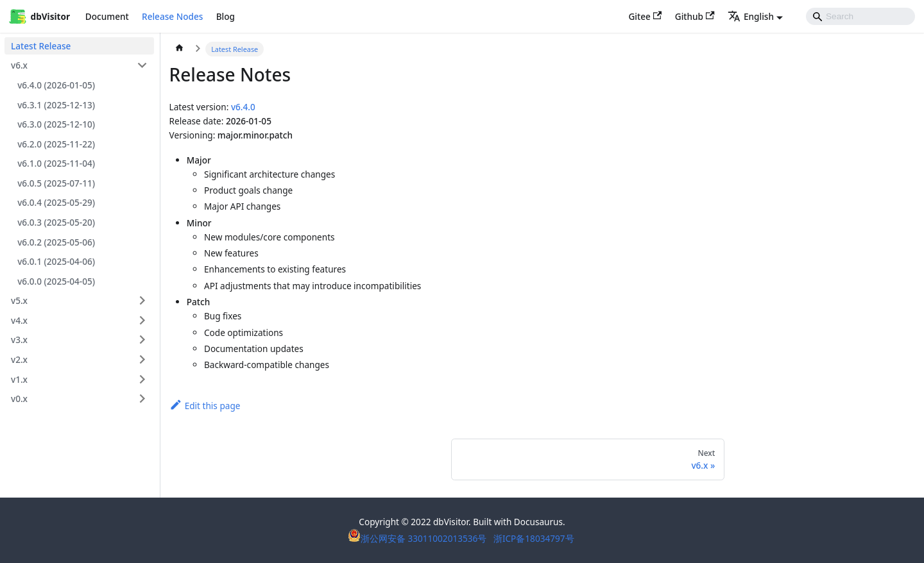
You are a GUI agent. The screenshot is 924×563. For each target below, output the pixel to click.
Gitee (645, 16)
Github (695, 16)
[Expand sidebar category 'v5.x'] (142, 300)
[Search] (860, 16)
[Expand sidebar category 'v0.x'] (142, 399)
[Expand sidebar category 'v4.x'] (142, 320)
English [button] (751, 16)
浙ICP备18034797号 (534, 538)
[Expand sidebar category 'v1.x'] (142, 379)
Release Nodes (172, 16)
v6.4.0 (243, 107)
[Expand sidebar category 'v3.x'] (142, 340)
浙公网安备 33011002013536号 (418, 538)
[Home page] (180, 49)
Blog (226, 16)
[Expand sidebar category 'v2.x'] (142, 359)
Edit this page (205, 406)
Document (107, 16)
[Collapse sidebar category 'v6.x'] (142, 65)
